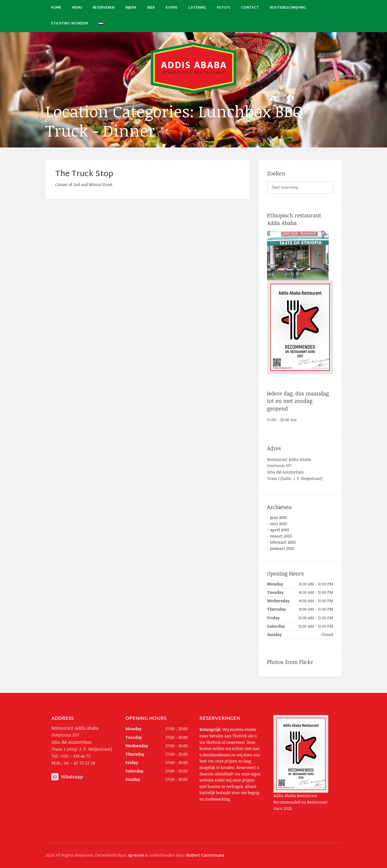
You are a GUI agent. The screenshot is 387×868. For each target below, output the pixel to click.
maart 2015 (281, 536)
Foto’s (224, 8)
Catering (197, 8)
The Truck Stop (84, 174)
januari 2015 (282, 548)
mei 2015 (279, 524)
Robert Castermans (205, 856)
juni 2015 (279, 517)
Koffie (172, 8)
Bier (151, 8)
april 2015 (280, 530)
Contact (250, 8)
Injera (131, 8)
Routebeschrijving (288, 8)
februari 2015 (283, 542)
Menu (77, 8)
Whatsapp (67, 777)
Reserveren (104, 8)
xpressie (136, 856)
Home (56, 8)
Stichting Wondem (69, 24)
